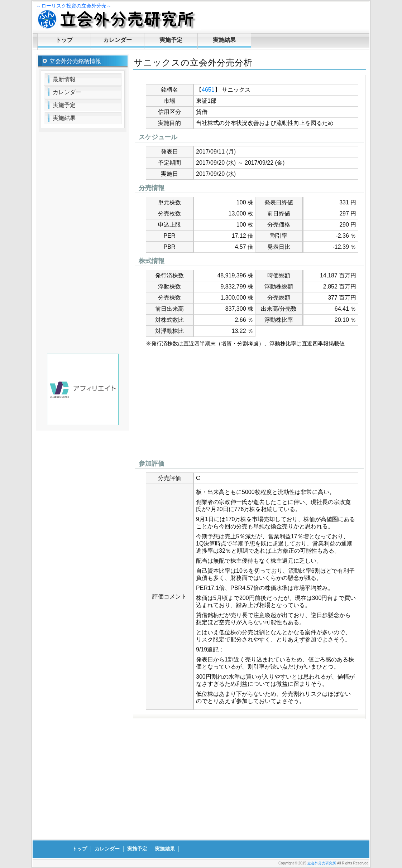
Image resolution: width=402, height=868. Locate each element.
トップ (64, 40)
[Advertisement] (249, 405)
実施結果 (224, 40)
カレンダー (118, 40)
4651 (208, 90)
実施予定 (171, 40)
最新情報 (64, 79)
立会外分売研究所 (322, 863)
